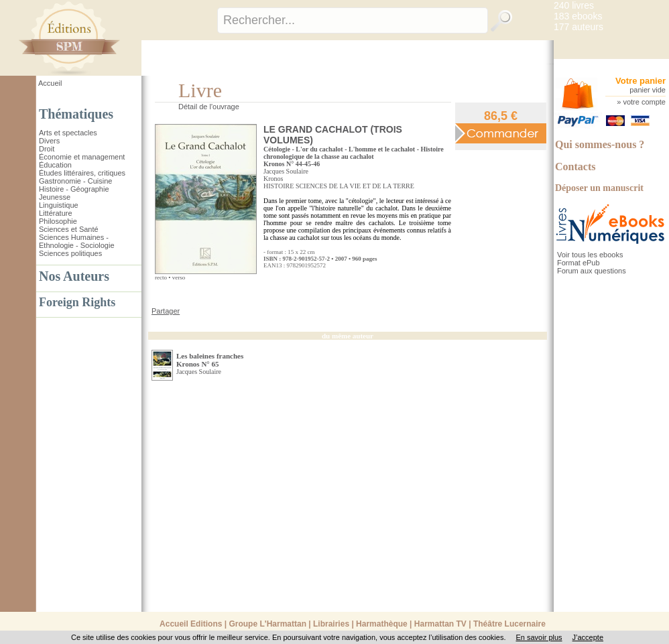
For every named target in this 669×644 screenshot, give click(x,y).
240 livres (574, 5)
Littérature (56, 213)
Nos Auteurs (74, 276)
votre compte (644, 102)
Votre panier (641, 81)
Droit (47, 149)
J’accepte (588, 637)
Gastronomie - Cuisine (75, 181)
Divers (49, 141)
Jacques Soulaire (286, 171)
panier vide (648, 90)
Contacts (575, 167)
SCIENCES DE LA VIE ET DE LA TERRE (355, 186)
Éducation (55, 165)
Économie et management (82, 157)
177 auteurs (579, 27)
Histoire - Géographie (74, 189)
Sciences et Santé (69, 229)
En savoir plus (539, 637)
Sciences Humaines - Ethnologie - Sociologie (77, 241)
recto (161, 277)
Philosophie (58, 221)
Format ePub (579, 263)
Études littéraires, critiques (82, 173)
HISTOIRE (279, 186)
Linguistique (59, 205)
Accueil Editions (191, 624)
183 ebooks (578, 16)
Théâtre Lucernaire (509, 624)
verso (179, 277)
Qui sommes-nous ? (600, 144)
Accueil (50, 83)
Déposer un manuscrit (599, 188)
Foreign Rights (77, 302)
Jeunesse (55, 197)
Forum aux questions (592, 271)
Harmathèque (382, 624)
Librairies (331, 624)
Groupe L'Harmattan (267, 624)
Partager (166, 311)
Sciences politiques (70, 253)
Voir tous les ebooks (590, 255)
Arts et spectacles (68, 133)
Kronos (273, 179)
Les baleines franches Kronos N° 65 (210, 360)
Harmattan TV (440, 624)
